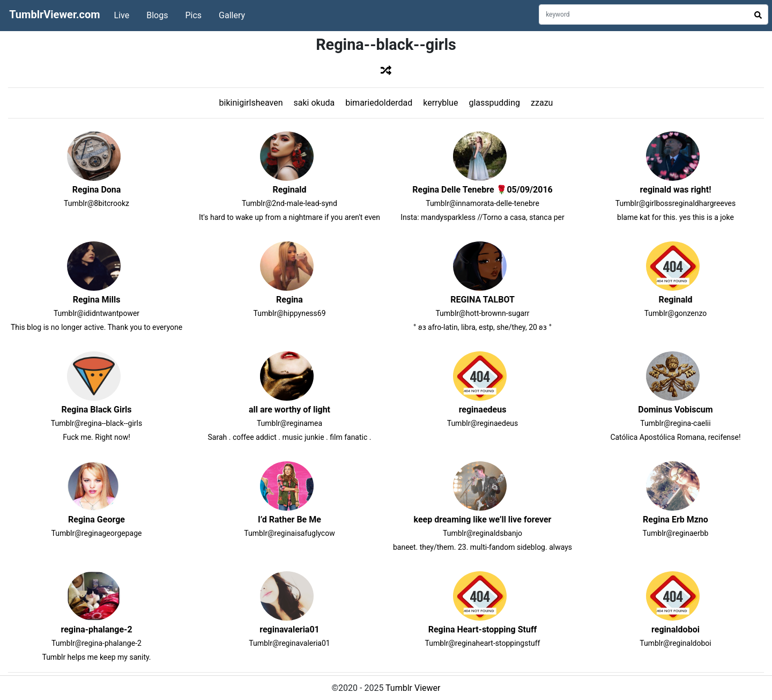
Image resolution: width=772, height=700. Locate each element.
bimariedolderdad (379, 103)
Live (122, 15)
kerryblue (440, 103)
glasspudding (494, 103)
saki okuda (314, 103)
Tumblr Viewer (413, 688)
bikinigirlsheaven (251, 103)
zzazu (542, 103)
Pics (193, 15)
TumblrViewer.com (54, 14)
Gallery (232, 15)
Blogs (157, 15)
